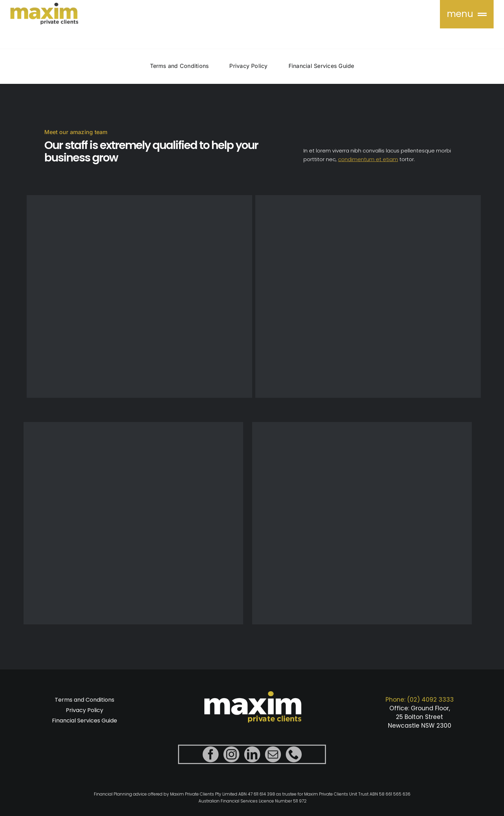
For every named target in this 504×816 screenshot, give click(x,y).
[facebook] (211, 756)
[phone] (294, 756)
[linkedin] (252, 756)
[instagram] (231, 756)
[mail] (273, 756)
